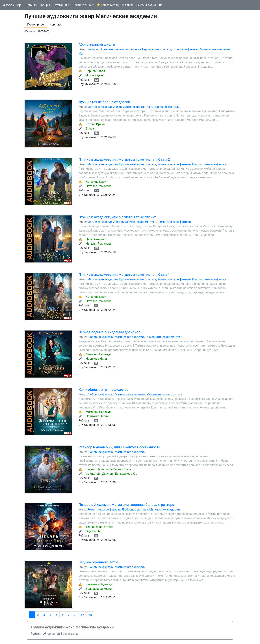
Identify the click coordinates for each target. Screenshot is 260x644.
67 (83, 615)
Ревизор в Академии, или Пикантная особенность (119, 447)
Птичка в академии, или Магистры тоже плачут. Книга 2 (124, 159)
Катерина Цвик (96, 182)
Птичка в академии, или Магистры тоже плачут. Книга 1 (124, 275)
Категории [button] (60, 5)
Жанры (45, 5)
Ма (81, 54)
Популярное (35, 25)
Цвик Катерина (96, 239)
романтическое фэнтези (136, 107)
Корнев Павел (95, 71)
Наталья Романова (99, 186)
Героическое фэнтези (157, 49)
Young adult (95, 49)
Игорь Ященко (96, 75)
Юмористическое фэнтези (210, 164)
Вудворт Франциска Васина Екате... (110, 469)
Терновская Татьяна (99, 527)
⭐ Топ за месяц (108, 5)
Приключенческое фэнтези (138, 164)
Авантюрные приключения (122, 49)
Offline (127, 5)
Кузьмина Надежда (99, 584)
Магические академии (215, 49)
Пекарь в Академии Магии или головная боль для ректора (126, 505)
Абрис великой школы (97, 44)
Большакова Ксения (99, 589)
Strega (90, 129)
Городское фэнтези (186, 49)
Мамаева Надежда (99, 354)
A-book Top (12, 5)
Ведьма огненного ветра (99, 562)
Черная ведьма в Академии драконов (109, 332)
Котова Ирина (95, 124)
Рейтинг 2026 (82, 5)
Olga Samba (94, 531)
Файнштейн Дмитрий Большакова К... (111, 474)
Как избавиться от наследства (104, 390)
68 (90, 615)
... (75, 615)
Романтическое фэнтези (174, 164)
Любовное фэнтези (100, 337)
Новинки (31, 5)
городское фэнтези (166, 107)
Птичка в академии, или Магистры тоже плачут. (118, 217)
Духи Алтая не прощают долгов (104, 102)
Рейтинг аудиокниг (149, 5)
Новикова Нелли (97, 359)
